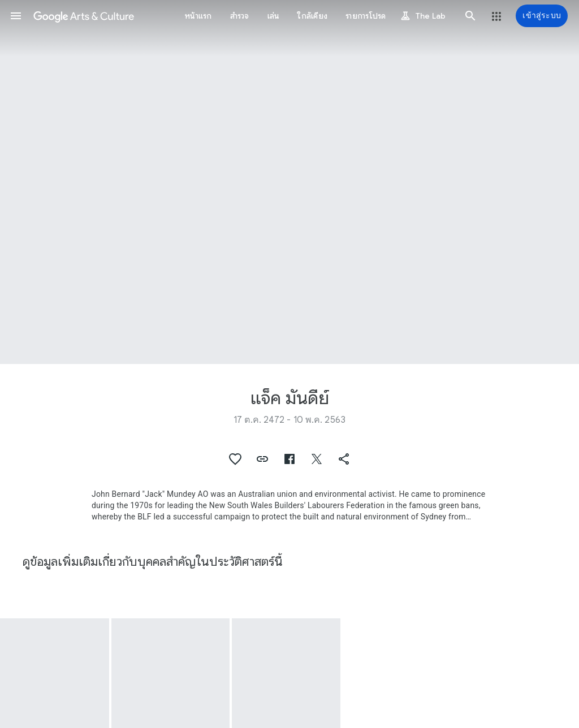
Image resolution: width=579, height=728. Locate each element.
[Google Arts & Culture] (84, 16)
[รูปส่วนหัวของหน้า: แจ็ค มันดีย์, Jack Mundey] (289, 182)
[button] (16, 16)
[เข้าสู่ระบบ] (542, 16)
